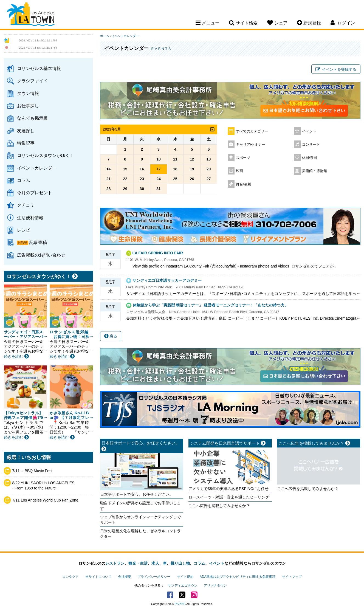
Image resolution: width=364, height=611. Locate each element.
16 (142, 169)
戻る (111, 336)
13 (209, 159)
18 (175, 169)
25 (175, 179)
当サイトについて (98, 577)
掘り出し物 (180, 563)
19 (192, 169)
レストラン (115, 563)
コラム (24, 180)
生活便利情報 (30, 218)
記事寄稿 (38, 242)
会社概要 (125, 577)
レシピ (24, 230)
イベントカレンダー (37, 168)
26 (192, 179)
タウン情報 (28, 93)
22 (125, 179)
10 (159, 159)
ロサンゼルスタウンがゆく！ (46, 155)
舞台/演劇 (244, 184)
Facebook (170, 595)
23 (142, 179)
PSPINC (180, 604)
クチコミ (26, 205)
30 (142, 189)
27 (209, 179)
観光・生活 (138, 563)
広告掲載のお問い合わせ (41, 255)
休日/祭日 (310, 158)
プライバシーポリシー (154, 577)
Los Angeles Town (31, 15)
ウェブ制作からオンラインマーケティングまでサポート (140, 520)
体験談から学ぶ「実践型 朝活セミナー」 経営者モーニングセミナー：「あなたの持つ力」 (211, 305)
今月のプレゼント (35, 193)
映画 (239, 171)
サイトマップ (292, 577)
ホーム (105, 36)
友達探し (26, 131)
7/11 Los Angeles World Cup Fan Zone (45, 500)
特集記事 (26, 143)
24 (159, 179)
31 (159, 189)
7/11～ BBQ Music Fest (32, 471)
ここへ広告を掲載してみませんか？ (219, 506)
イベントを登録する (336, 69)
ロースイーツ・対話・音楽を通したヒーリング (229, 497)
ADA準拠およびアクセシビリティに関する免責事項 (238, 577)
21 (109, 179)
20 (209, 169)
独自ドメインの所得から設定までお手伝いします (140, 506)
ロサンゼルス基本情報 (39, 68)
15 (125, 169)
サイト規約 (185, 577)
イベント (309, 131)
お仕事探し (28, 106)
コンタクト (70, 577)
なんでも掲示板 (32, 118)
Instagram (194, 595)
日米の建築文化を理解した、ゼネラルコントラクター (140, 534)
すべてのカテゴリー (252, 131)
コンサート (311, 145)
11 (175, 159)
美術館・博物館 (314, 171)
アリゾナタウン (215, 585)
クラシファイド (32, 81)
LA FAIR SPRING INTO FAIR (158, 253)
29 (125, 189)
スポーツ (243, 158)
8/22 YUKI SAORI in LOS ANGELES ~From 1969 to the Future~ (43, 486)
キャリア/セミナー (251, 145)
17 (159, 169)
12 (192, 159)
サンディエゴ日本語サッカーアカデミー (167, 280)
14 (109, 169)
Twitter (182, 595)
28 (109, 189)
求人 (155, 563)
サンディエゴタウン (183, 585)
